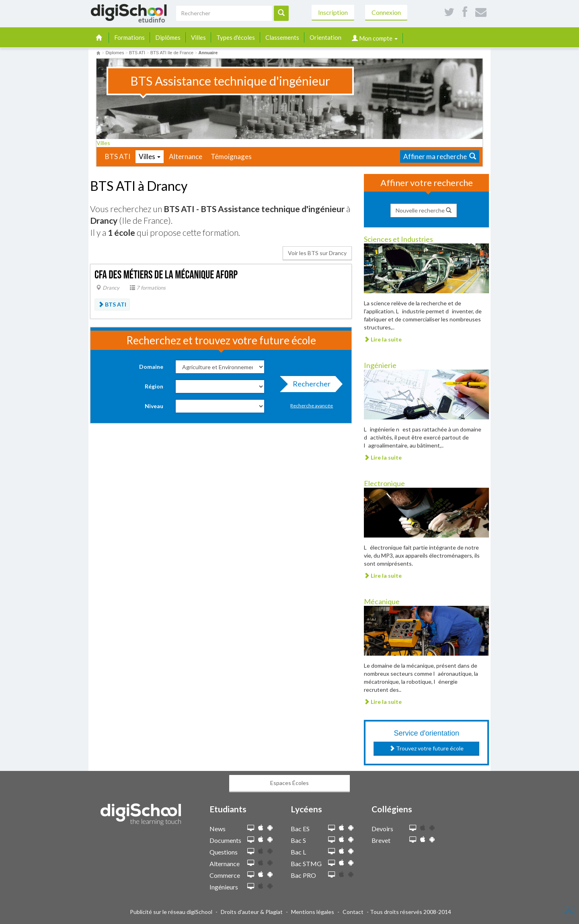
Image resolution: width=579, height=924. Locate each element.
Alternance (186, 156)
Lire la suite (383, 339)
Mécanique (382, 601)
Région (154, 386)
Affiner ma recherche (440, 156)
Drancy (108, 288)
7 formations (148, 288)
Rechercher (309, 386)
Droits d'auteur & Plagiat (252, 912)
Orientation (325, 37)
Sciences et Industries (398, 239)
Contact (353, 912)
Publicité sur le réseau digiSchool (171, 912)
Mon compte (375, 38)
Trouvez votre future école (426, 748)
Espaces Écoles (289, 783)
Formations (129, 37)
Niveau (154, 406)
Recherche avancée (312, 406)
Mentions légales (313, 912)
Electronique (384, 483)
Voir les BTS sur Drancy (317, 253)
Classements (282, 37)
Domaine (151, 367)
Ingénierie (380, 365)
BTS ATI (118, 156)
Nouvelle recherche (424, 210)
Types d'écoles (236, 37)
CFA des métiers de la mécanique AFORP (166, 275)
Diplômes (168, 37)
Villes (198, 37)
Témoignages (231, 156)
